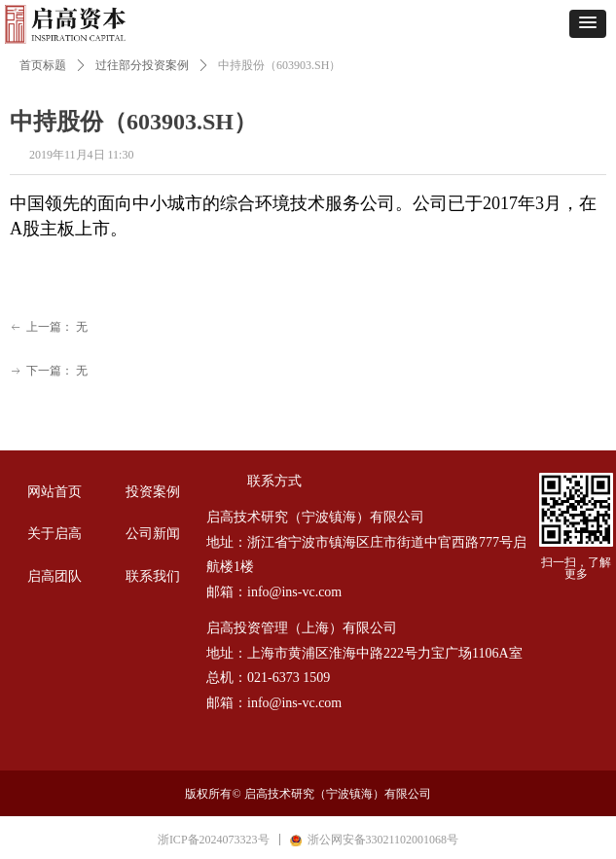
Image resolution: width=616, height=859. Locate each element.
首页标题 (43, 65)
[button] (588, 24)
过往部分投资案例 (142, 65)
